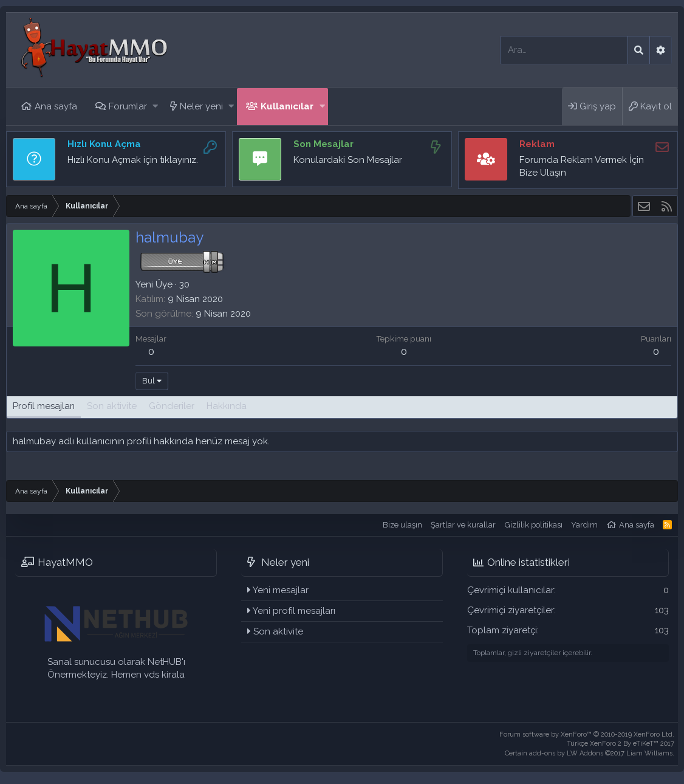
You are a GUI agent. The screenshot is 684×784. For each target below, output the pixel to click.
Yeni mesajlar (281, 590)
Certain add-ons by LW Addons (590, 753)
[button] (155, 107)
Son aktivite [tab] (112, 406)
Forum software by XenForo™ (587, 734)
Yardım (584, 525)
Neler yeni (201, 106)
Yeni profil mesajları (294, 611)
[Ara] (564, 50)
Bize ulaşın (402, 525)
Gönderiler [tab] (172, 406)
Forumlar (128, 106)
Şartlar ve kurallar (463, 525)
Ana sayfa (56, 106)
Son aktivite (278, 631)
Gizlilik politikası (534, 525)
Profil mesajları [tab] (44, 406)
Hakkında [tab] (227, 406)
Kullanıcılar (287, 106)
